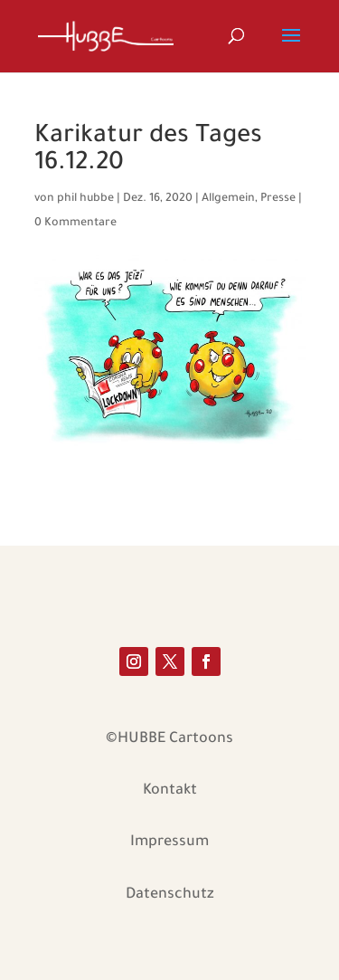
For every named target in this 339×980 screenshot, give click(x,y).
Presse (278, 199)
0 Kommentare (75, 224)
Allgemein (228, 199)
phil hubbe (85, 199)
